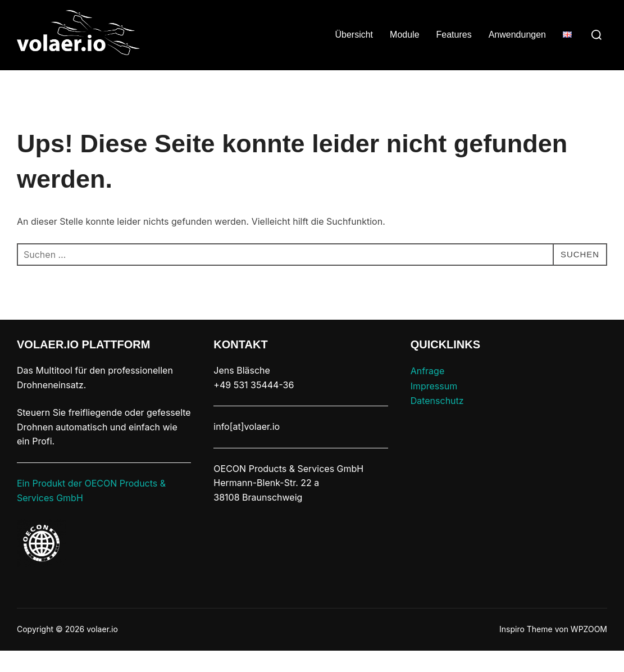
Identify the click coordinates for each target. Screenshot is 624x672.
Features (454, 35)
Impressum (434, 407)
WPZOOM (589, 651)
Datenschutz (437, 423)
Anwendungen (517, 35)
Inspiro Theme (526, 651)
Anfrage (428, 393)
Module (404, 35)
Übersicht (354, 35)
